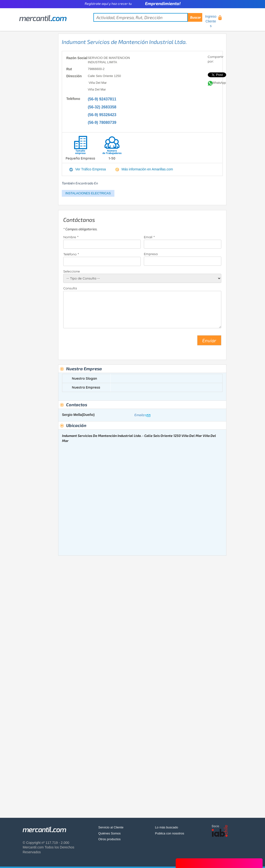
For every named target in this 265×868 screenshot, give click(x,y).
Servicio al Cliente (111, 827)
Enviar (209, 340)
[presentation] (100, 342)
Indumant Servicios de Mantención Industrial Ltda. (124, 42)
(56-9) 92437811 (102, 99)
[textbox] (148, 17)
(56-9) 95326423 (102, 115)
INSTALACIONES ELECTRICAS (88, 193)
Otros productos (109, 839)
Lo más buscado (166, 827)
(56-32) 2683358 (102, 107)
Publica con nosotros (170, 833)
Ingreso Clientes (211, 21)
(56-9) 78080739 (102, 122)
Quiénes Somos (109, 833)
